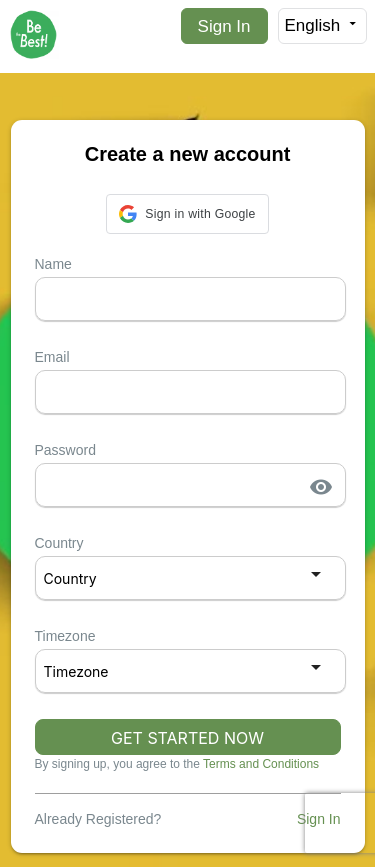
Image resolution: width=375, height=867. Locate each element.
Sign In (224, 26)
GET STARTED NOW (187, 738)
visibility (321, 487)
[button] (187, 214)
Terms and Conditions (261, 764)
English (322, 25)
